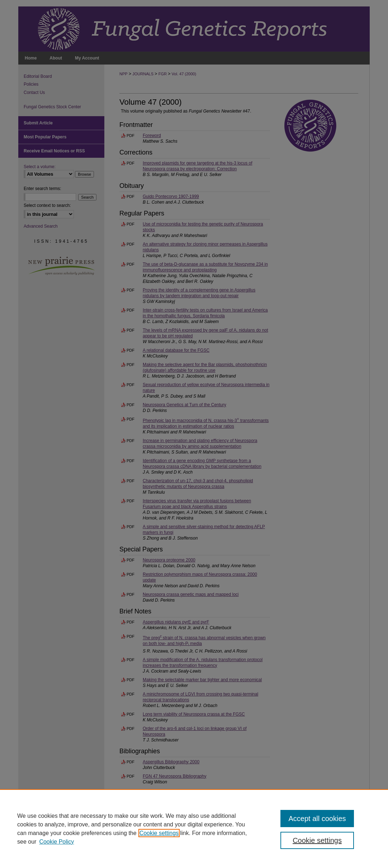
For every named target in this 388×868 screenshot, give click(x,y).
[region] (194, 829)
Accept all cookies (317, 819)
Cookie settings (159, 833)
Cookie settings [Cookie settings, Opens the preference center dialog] (317, 840)
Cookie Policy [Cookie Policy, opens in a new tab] (56, 842)
